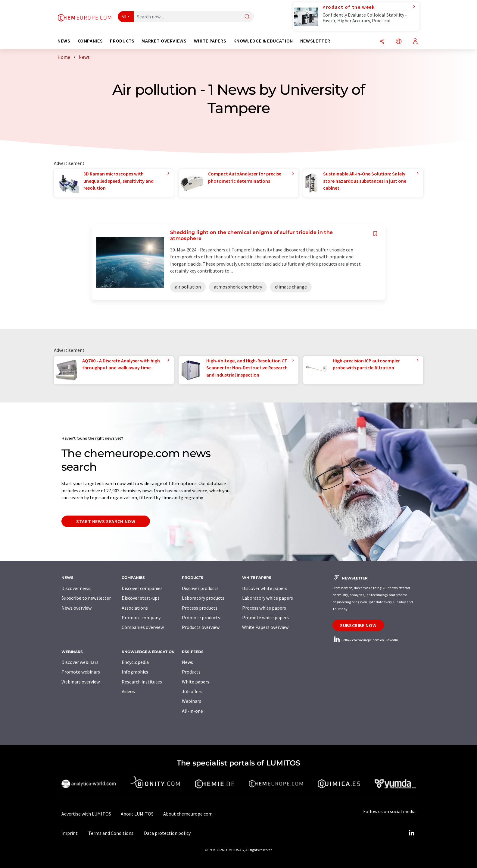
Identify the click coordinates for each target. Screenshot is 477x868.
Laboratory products (203, 598)
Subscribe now (358, 625)
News (187, 662)
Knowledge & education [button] (263, 41)
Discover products (200, 588)
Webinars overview (81, 682)
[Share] (382, 42)
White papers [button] (210, 41)
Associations (135, 608)
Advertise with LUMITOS (86, 814)
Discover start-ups (141, 598)
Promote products (201, 617)
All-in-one (192, 711)
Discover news (76, 588)
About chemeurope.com (188, 814)
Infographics (135, 672)
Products (191, 672)
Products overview (201, 627)
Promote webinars (81, 672)
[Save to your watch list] (375, 234)
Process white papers (264, 608)
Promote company (141, 617)
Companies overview (143, 627)
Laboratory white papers (268, 598)
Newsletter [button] (315, 41)
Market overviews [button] (164, 41)
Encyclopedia (135, 662)
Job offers (192, 691)
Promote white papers (265, 617)
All (124, 17)
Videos (128, 691)
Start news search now (106, 521)
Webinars (192, 701)
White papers (196, 682)
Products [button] (122, 41)
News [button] (64, 41)
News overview (76, 608)
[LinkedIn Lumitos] (411, 833)
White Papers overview (265, 627)
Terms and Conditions (111, 833)
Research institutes (142, 682)
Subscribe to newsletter (86, 598)
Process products (200, 608)
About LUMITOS (137, 814)
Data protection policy (167, 833)
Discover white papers (265, 588)
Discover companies (142, 588)
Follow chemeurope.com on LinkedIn (365, 640)
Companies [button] (90, 41)
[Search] (247, 17)
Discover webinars (80, 662)
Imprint (70, 833)
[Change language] (399, 42)
